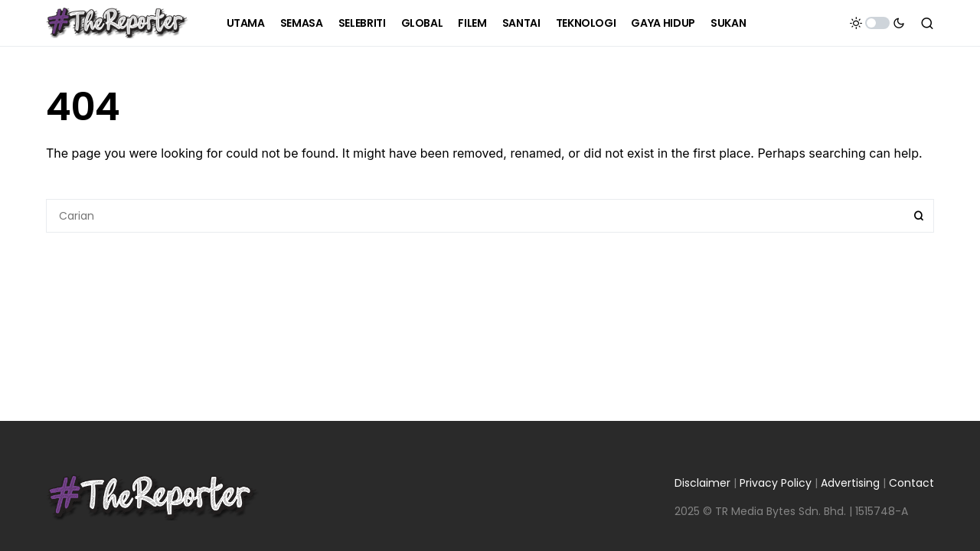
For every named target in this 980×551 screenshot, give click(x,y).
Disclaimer (702, 483)
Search (919, 216)
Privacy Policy (776, 483)
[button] (877, 23)
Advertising (850, 483)
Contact (911, 483)
